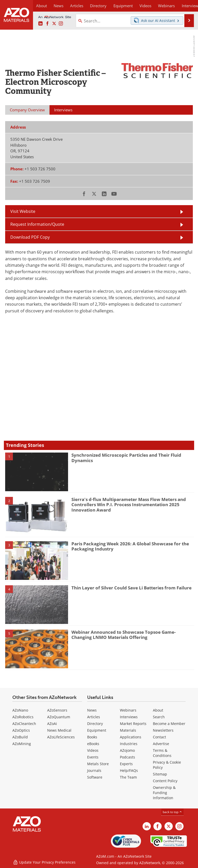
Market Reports (133, 724)
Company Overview (27, 110)
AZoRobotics (23, 717)
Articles (94, 717)
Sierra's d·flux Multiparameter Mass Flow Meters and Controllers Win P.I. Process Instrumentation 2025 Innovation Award (129, 505)
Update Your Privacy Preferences (44, 861)
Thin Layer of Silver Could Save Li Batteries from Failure (131, 588)
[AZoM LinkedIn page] (40, 24)
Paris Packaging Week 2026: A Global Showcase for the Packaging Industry (130, 546)
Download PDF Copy (30, 237)
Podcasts (127, 757)
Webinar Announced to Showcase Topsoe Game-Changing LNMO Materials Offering (123, 635)
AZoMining (22, 744)
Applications (131, 737)
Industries (129, 744)
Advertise (161, 744)
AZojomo (127, 750)
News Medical (59, 730)
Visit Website (23, 211)
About (158, 710)
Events (93, 757)
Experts (126, 764)
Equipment (97, 730)
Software (95, 777)
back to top (172, 812)
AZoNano (20, 710)
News (92, 710)
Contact (159, 737)
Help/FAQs (129, 770)
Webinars (128, 710)
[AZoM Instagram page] (61, 24)
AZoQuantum (59, 717)
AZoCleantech (24, 724)
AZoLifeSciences (61, 737)
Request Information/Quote (37, 224)
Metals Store (98, 764)
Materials (128, 730)
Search (159, 717)
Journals (94, 770)
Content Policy (165, 781)
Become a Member (169, 724)
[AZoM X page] (54, 24)
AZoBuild (20, 737)
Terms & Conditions (162, 753)
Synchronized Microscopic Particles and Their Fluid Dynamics (126, 458)
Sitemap (160, 774)
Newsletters (163, 730)
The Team (128, 777)
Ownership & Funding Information (164, 793)
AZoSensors (57, 710)
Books (92, 737)
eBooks (93, 744)
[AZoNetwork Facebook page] (47, 24)
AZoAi (52, 724)
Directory (94, 6)
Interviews (129, 717)
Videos (93, 750)
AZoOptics (21, 730)
